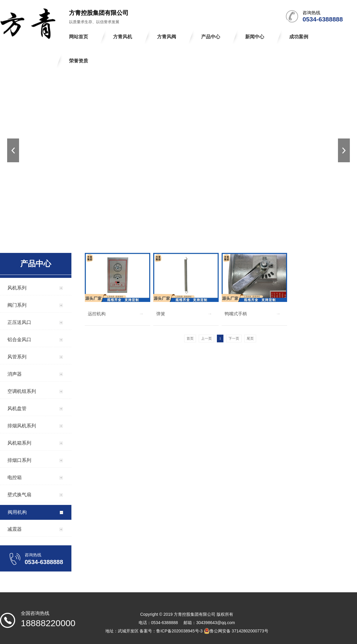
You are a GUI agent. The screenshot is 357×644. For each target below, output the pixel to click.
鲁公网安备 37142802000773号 (236, 631)
